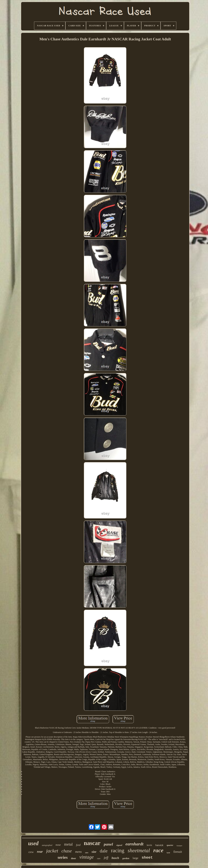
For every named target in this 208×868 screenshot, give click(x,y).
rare (99, 858)
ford (78, 845)
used (33, 843)
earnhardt (134, 844)
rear (40, 852)
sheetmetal (139, 850)
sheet (147, 858)
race (158, 850)
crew (31, 852)
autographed (47, 845)
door (73, 858)
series (63, 857)
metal (68, 844)
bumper (179, 846)
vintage (86, 857)
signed (119, 845)
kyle (168, 853)
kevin (149, 845)
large (136, 858)
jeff (106, 858)
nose (58, 845)
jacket (52, 851)
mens (78, 852)
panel (108, 844)
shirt (87, 853)
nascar (92, 843)
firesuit (178, 852)
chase (67, 851)
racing (118, 850)
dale (104, 851)
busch (115, 858)
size (94, 852)
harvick (159, 845)
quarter (170, 845)
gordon (126, 858)
